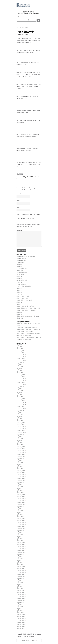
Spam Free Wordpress (25, 226)
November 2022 (21, 381)
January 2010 (21, 627)
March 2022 (20, 397)
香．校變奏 (20, 318)
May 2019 (19, 465)
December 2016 (21, 523)
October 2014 (21, 575)
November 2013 (21, 597)
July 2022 (19, 389)
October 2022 (21, 383)
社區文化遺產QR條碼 (23, 296)
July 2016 (19, 533)
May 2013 (19, 609)
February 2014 (21, 591)
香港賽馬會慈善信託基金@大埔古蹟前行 (28, 316)
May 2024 (19, 345)
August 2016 (20, 531)
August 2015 (20, 555)
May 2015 (19, 561)
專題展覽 (19, 276)
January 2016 (21, 545)
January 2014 (21, 593)
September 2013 (21, 601)
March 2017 (20, 517)
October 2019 (21, 455)
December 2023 (21, 355)
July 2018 (19, 485)
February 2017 (21, 519)
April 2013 (20, 611)
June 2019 (20, 463)
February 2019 (21, 471)
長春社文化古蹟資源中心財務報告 (26, 310)
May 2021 (19, 417)
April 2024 (20, 347)
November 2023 (21, 357)
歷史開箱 (19, 292)
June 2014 (20, 583)
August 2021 (20, 411)
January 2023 (21, 377)
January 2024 (21, 353)
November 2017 (21, 501)
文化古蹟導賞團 (21, 284)
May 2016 (19, 537)
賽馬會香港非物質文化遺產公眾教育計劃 (28, 308)
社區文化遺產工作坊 (22, 298)
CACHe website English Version (26, 256)
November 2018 (21, 477)
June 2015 (20, 559)
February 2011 (21, 625)
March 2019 (20, 469)
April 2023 (20, 371)
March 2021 (20, 421)
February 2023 (21, 375)
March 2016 (20, 541)
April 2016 (20, 539)
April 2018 (20, 491)
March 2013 (20, 613)
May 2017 (19, 513)
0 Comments (20, 177)
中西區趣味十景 (25, 32)
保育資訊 (26, 34)
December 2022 (21, 379)
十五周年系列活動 (22, 268)
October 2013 (21, 599)
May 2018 (19, 489)
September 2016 (21, 529)
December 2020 (21, 427)
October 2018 (21, 479)
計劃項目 (19, 302)
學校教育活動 (20, 274)
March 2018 (20, 493)
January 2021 (21, 425)
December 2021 (21, 403)
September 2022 (21, 385)
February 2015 (21, 567)
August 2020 (20, 435)
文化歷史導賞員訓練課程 (24, 286)
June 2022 (20, 391)
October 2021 (21, 407)
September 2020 (21, 433)
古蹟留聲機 (20, 270)
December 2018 (21, 475)
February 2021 (21, 423)
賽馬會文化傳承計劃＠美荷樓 (25, 306)
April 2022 (20, 395)
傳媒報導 (19, 266)
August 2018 (20, 483)
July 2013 (19, 605)
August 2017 (20, 507)
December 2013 (21, 595)
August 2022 (20, 387)
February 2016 (21, 543)
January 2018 (21, 497)
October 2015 (21, 551)
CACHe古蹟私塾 (21, 258)
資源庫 (19, 304)
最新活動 (19, 288)
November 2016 (21, 525)
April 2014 (20, 587)
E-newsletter (20, 34)
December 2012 (21, 619)
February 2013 (21, 615)
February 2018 (21, 495)
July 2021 (19, 413)
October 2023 (21, 359)
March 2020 (20, 445)
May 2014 (19, 585)
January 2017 (21, 521)
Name (18, 194)
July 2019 (19, 461)
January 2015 (21, 569)
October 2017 (21, 503)
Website (19, 208)
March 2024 (20, 349)
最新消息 (19, 290)
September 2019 (21, 457)
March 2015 (20, 565)
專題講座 (19, 278)
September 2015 (21, 553)
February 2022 (21, 399)
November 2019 (21, 453)
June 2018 (20, 487)
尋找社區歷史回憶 (22, 280)
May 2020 (19, 441)
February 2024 (21, 351)
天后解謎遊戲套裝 (22, 272)
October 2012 (21, 623)
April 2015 (20, 563)
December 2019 (21, 451)
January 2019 (21, 473)
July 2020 (19, 437)
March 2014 (20, 589)
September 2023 (21, 361)
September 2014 (21, 577)
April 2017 (20, 515)
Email (18, 201)
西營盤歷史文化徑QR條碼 (24, 300)
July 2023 (19, 365)
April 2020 (20, 443)
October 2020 (21, 431)
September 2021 (21, 409)
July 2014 (19, 581)
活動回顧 (19, 294)
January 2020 (21, 449)
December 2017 (21, 499)
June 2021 (20, 415)
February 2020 (21, 447)
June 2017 (20, 511)
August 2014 (20, 579)
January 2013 (21, 617)
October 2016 (21, 527)
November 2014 (21, 573)
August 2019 (20, 459)
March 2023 (20, 373)
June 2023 (20, 367)
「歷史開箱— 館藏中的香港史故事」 (27, 328)
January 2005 (21, 629)
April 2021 (20, 419)
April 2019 (20, 467)
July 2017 (19, 509)
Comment (19, 230)
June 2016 (20, 535)
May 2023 (19, 369)
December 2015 (21, 547)
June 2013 (20, 607)
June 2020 (20, 439)
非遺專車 (19, 312)
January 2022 (21, 401)
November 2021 (21, 405)
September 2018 (21, 481)
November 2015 (21, 549)
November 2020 (21, 429)
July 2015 (19, 557)
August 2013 (20, 603)
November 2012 (21, 621)
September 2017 (21, 505)
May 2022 (19, 393)
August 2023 (20, 363)
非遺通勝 (19, 314)
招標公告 (19, 282)
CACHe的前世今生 (22, 260)
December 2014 (21, 571)
